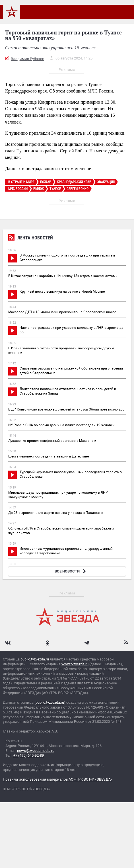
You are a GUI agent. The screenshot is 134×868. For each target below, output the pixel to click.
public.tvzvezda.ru (35, 659)
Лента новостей (31, 238)
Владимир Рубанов (27, 59)
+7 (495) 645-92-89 (29, 755)
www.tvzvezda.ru (75, 664)
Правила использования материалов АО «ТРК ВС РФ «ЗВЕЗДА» (58, 779)
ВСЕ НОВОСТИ (71, 571)
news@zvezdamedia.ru (36, 751)
